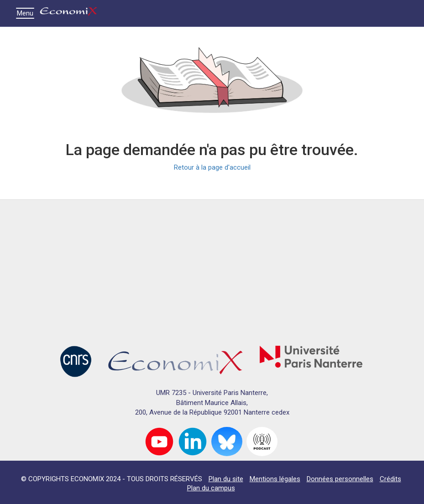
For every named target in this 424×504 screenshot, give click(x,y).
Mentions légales (275, 479)
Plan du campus (211, 488)
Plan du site (226, 479)
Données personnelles (340, 479)
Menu (27, 13)
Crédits (390, 479)
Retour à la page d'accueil (212, 167)
